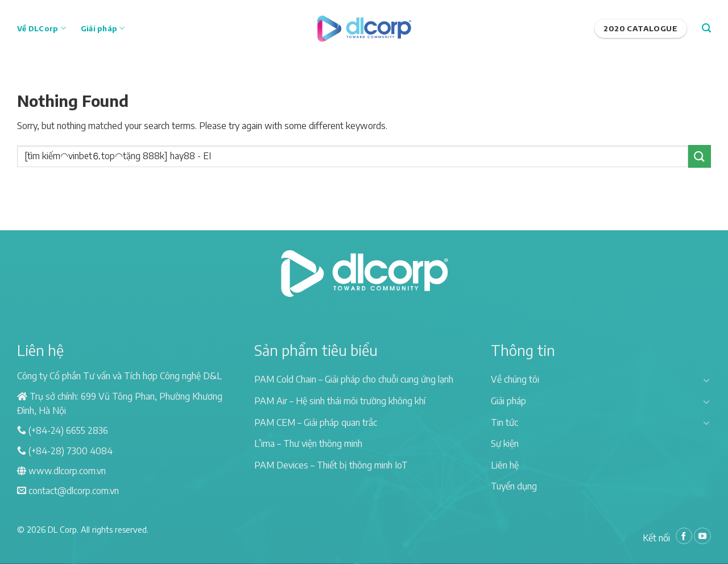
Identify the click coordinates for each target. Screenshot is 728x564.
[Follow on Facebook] (684, 536)
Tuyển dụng (514, 486)
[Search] (706, 28)
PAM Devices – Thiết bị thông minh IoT (331, 465)
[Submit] (700, 156)
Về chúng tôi (515, 379)
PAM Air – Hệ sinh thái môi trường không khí (340, 401)
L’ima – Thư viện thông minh (308, 443)
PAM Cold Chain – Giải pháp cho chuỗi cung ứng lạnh (354, 379)
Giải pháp (103, 28)
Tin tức (504, 422)
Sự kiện (505, 443)
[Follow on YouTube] (702, 536)
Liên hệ (505, 465)
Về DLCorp (42, 28)
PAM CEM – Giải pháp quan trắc (316, 422)
